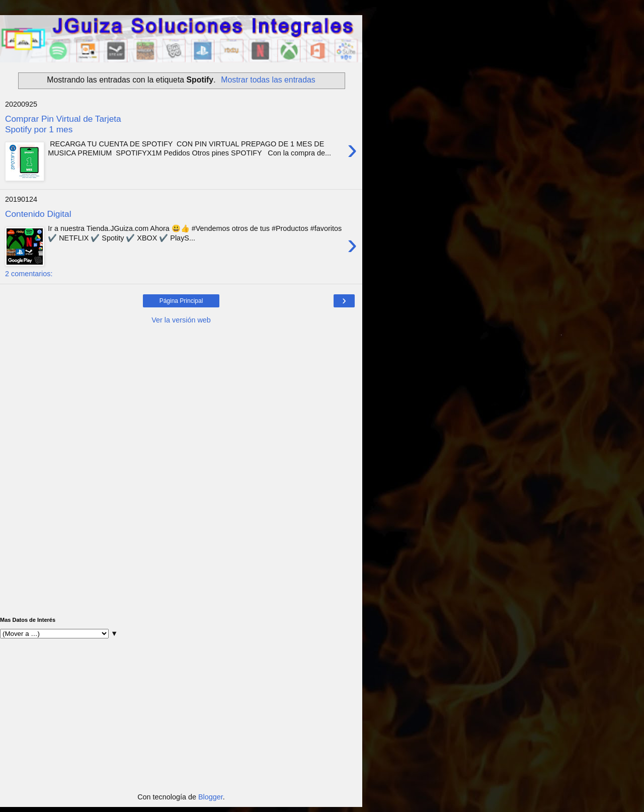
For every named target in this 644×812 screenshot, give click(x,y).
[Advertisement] (181, 400)
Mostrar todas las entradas (268, 80)
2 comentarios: (29, 274)
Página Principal (181, 301)
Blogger (211, 797)
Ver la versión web (181, 320)
